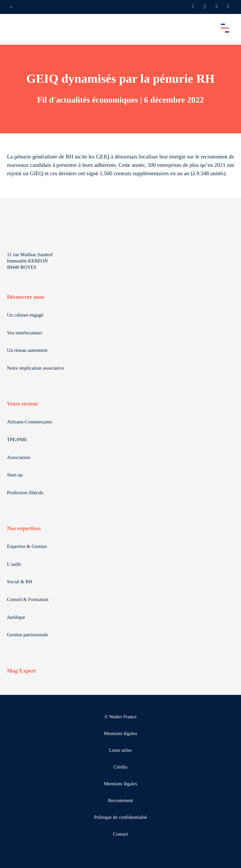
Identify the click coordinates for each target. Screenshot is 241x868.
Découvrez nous (26, 297)
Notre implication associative (36, 368)
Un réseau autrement (27, 351)
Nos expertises (24, 529)
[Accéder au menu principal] (225, 28)
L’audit (14, 565)
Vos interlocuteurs (25, 333)
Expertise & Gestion (27, 547)
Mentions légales (120, 734)
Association (18, 458)
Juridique (16, 618)
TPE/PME (17, 440)
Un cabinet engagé (25, 315)
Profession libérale (25, 493)
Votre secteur (23, 404)
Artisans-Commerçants (29, 422)
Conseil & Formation (28, 600)
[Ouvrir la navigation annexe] (11, 7)
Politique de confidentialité (121, 818)
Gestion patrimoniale (28, 635)
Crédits (120, 767)
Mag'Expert (21, 671)
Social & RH (20, 582)
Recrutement (121, 801)
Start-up (15, 475)
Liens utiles (120, 751)
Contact (121, 834)
